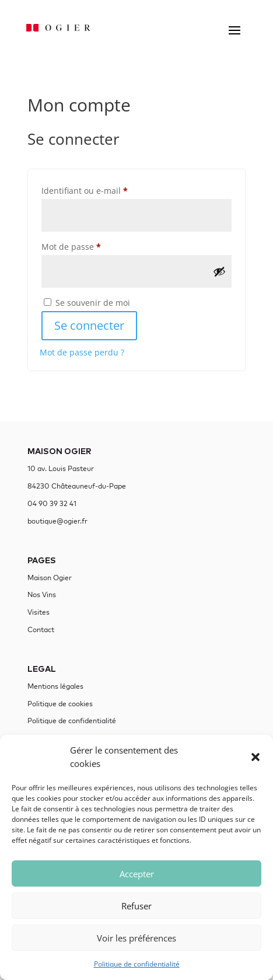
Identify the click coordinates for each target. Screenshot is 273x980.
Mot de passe (93, 245)
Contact (41, 629)
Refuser (136, 906)
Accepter (137, 874)
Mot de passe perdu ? (82, 352)
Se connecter (89, 325)
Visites (38, 612)
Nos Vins (42, 594)
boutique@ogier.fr (57, 521)
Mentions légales (55, 686)
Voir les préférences (136, 938)
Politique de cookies (60, 704)
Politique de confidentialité (137, 964)
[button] (256, 757)
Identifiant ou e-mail (106, 189)
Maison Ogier (50, 578)
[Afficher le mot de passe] (219, 271)
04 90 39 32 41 (52, 503)
